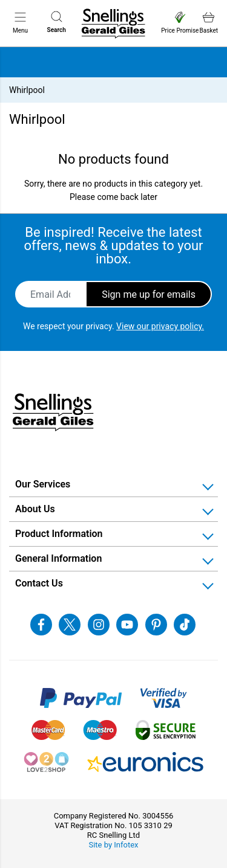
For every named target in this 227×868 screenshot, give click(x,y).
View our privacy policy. (160, 326)
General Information (58, 558)
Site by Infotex (113, 845)
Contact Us (39, 583)
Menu (20, 22)
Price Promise (180, 23)
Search (57, 22)
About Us (35, 509)
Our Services (43, 484)
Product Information (59, 534)
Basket (209, 23)
